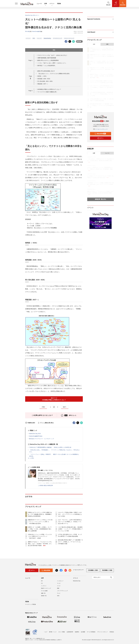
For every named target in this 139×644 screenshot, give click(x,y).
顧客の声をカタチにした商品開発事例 (48, 60)
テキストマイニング (69, 38)
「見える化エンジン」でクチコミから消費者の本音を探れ (54, 74)
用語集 (59, 4)
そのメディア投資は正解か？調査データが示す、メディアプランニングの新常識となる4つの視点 (70, 514)
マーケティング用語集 (30, 604)
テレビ (59, 593)
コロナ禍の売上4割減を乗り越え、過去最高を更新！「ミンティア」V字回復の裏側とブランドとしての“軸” (70, 529)
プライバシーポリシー (102, 632)
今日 (94, 44)
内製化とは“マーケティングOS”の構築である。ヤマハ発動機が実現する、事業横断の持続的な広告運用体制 (40, 514)
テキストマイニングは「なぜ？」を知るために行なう (52, 55)
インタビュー (60, 581)
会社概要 (83, 632)
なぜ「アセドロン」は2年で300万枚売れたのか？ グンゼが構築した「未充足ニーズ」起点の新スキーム (70, 522)
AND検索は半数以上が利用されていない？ (49, 89)
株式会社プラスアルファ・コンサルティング (42, 439)
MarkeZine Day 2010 (35, 434)
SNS (58, 596)
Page (30, 60)
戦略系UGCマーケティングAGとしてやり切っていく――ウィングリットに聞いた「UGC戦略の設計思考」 (40, 522)
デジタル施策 (44, 591)
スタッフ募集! (62, 632)
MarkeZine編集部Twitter (36, 436)
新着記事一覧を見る (101, 199)
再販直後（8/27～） (43, 84)
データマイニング (58, 38)
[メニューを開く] (16, 4)
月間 (107, 44)
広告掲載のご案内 (93, 570)
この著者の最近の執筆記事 (45, 485)
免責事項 (77, 632)
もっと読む (31, 458)
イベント (52, 4)
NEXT (65, 407)
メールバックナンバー (101, 129)
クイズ (59, 586)
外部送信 (112, 632)
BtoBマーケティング (46, 588)
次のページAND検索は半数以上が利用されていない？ (54, 399)
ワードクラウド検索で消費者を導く (47, 92)
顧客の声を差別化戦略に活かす (46, 71)
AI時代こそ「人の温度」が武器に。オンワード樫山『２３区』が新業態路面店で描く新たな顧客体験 (40, 529)
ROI (34, 38)
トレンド (39, 38)
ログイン (100, 138)
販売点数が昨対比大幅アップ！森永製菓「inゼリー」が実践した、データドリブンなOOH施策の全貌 (70, 542)
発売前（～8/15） (42, 76)
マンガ (59, 583)
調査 (58, 588)
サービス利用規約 (91, 632)
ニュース (39, 4)
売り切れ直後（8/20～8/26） (45, 81)
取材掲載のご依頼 (107, 570)
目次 (67, 50)
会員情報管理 (70, 632)
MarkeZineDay (47, 38)
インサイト (44, 586)
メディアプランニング (62, 591)
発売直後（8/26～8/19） (44, 79)
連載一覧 (43, 593)
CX (42, 583)
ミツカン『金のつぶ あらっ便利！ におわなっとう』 (52, 63)
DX (42, 581)
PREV (43, 407)
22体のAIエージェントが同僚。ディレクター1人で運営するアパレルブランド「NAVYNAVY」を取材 (40, 536)
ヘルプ (46, 632)
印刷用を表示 (30, 423)
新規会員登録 (100, 134)
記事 (46, 4)
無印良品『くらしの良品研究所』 (47, 66)
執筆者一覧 (44, 596)
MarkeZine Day (77, 581)
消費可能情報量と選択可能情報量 (47, 58)
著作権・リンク (53, 632)
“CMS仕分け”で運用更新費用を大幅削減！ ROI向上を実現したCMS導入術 (50, 447)
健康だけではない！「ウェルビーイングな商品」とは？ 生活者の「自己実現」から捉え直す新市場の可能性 (40, 544)
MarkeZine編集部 (36, 31)
